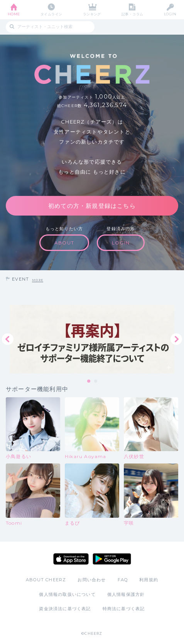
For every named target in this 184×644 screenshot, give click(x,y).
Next (176, 339)
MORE (38, 280)
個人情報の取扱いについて (67, 594)
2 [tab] (96, 381)
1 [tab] (89, 381)
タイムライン (51, 14)
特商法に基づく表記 (124, 609)
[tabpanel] (92, 339)
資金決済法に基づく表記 (65, 609)
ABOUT (64, 243)
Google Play (112, 559)
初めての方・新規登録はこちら (92, 206)
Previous (8, 339)
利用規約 (149, 580)
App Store (71, 559)
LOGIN (170, 14)
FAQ (123, 580)
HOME (14, 14)
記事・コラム (133, 14)
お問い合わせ (92, 580)
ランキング (92, 14)
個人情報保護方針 (126, 594)
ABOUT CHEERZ (46, 580)
